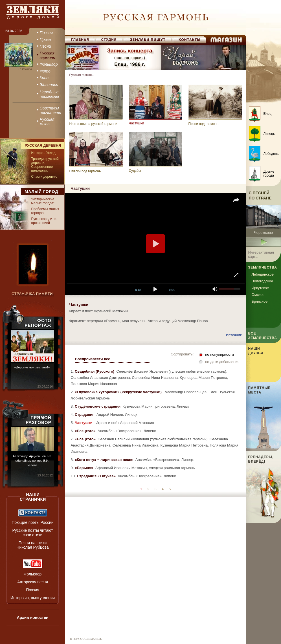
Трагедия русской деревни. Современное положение (45, 165)
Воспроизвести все (93, 359)
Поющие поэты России (32, 522)
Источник (234, 335)
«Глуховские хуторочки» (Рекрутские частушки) (119, 392)
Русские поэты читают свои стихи (32, 533)
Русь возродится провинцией (44, 221)
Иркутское (260, 288)
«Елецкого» (86, 431)
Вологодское (262, 281)
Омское (258, 295)
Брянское (260, 301)
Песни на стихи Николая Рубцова (32, 545)
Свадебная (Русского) (95, 371)
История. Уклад (43, 153)
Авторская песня (33, 582)
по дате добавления (222, 362)
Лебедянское (263, 274)
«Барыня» (84, 468)
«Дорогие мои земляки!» (32, 367)
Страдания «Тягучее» (97, 476)
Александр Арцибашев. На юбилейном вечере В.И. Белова (32, 461)
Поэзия (33, 590)
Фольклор (33, 574)
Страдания (85, 415)
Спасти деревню (44, 177)
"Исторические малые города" (43, 201)
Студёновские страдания (98, 406)
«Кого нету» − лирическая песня (105, 460)
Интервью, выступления (33, 598)
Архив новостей (32, 617)
